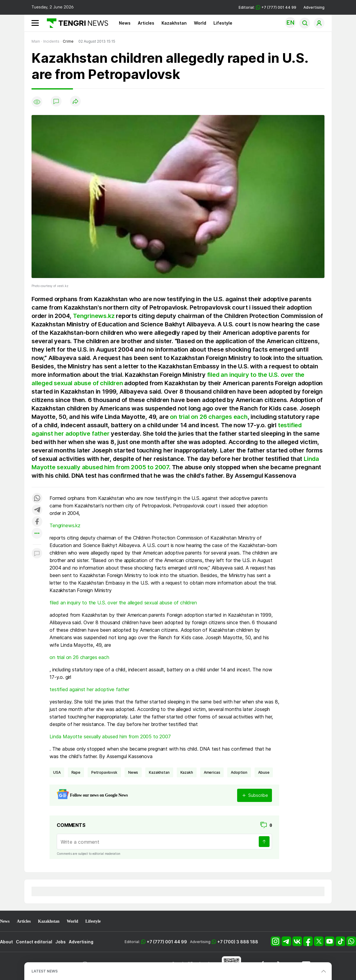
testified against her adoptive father (89, 689)
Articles (146, 23)
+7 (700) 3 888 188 (238, 942)
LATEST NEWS (45, 971)
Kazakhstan (174, 23)
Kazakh (187, 772)
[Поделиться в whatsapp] (37, 499)
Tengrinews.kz (94, 316)
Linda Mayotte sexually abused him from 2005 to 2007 (110, 737)
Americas (212, 772)
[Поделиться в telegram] (37, 510)
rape (76, 772)
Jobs (60, 942)
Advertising (314, 7)
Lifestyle (223, 23)
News (125, 23)
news (133, 772)
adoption (239, 772)
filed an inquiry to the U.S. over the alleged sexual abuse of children (123, 603)
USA (57, 772)
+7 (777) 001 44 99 (167, 942)
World (200, 23)
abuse (264, 772)
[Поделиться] (75, 102)
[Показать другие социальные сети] (37, 534)
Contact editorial (34, 942)
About (6, 942)
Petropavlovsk (104, 772)
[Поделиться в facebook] (37, 522)
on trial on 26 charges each (209, 417)
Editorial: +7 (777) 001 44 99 (267, 7)
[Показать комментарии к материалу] (37, 554)
